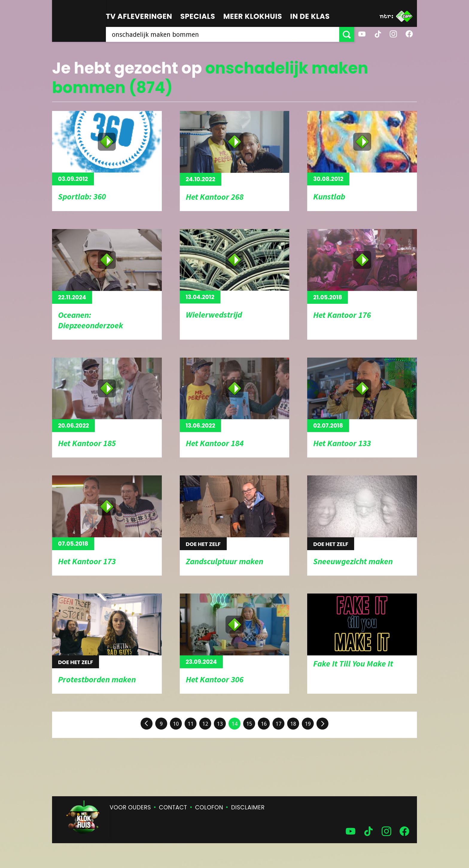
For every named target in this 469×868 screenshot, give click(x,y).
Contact (173, 807)
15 (249, 724)
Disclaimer (248, 807)
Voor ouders (130, 807)
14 (234, 724)
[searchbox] (223, 34)
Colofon (209, 807)
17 (278, 724)
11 (191, 724)
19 (308, 724)
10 (176, 724)
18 (293, 724)
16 (264, 724)
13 (220, 724)
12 (205, 724)
